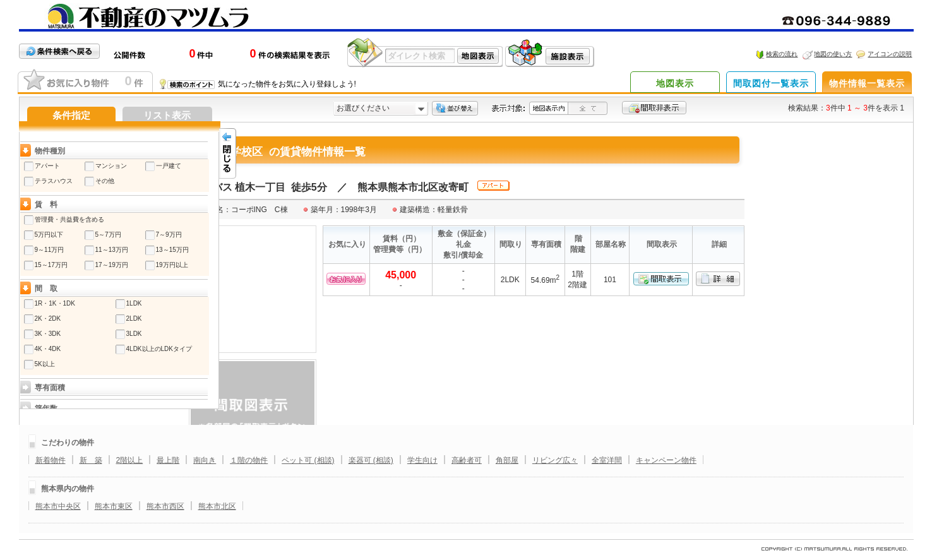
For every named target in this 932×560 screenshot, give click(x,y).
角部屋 (507, 460)
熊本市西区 (165, 506)
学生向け (422, 460)
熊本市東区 (114, 506)
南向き (205, 460)
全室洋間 (607, 460)
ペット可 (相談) (308, 460)
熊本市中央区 (58, 506)
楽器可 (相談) (371, 460)
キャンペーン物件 (666, 460)
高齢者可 (467, 460)
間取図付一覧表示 (771, 83)
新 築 (91, 460)
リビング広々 (555, 460)
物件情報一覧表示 (867, 83)
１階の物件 (249, 460)
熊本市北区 (217, 506)
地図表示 (675, 83)
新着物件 (51, 460)
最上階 (168, 460)
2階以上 (130, 460)
